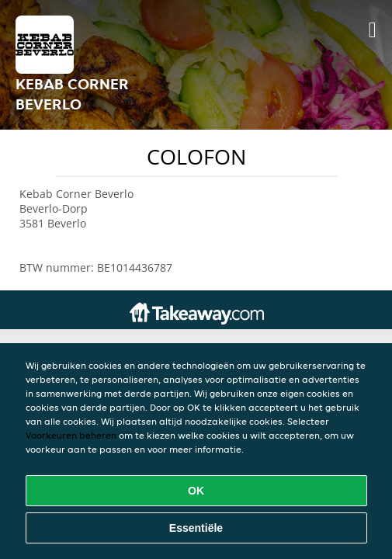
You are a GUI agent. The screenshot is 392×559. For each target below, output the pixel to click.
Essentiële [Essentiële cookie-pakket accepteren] (196, 528)
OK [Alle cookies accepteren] (196, 491)
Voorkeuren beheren (71, 435)
